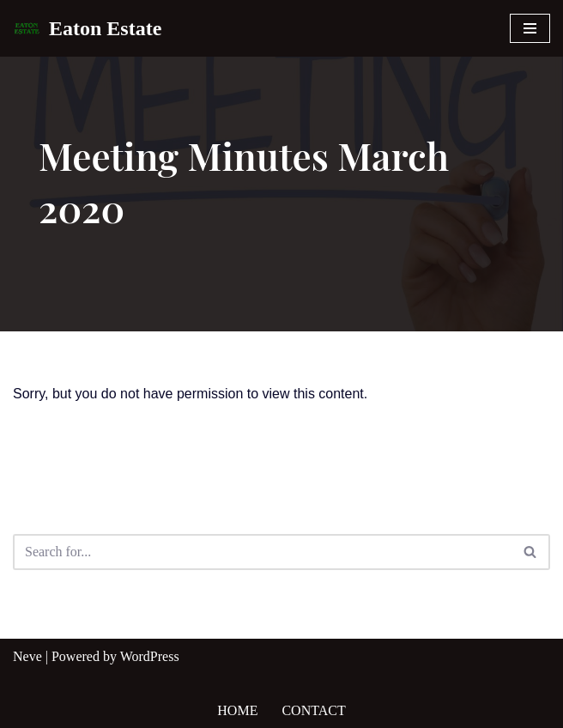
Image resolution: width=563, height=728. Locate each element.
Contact (313, 710)
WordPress (150, 656)
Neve (27, 656)
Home (237, 710)
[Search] (262, 552)
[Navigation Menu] (530, 28)
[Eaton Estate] (87, 28)
